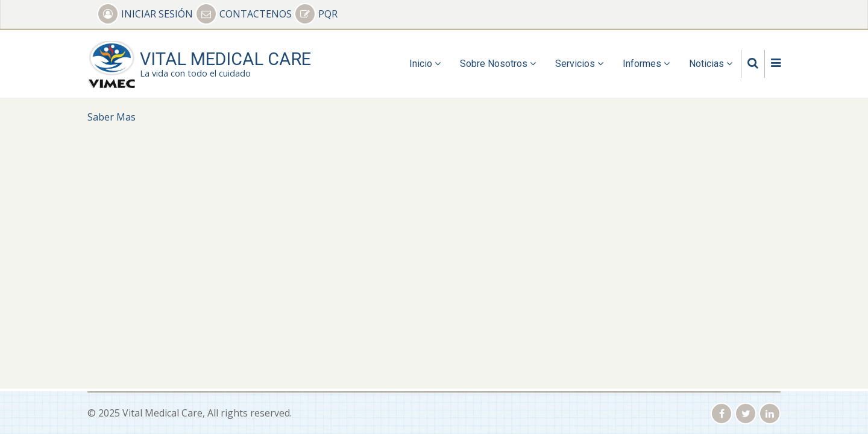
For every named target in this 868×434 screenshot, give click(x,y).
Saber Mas (112, 117)
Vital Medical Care (225, 59)
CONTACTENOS (245, 14)
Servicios (579, 64)
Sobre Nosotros (498, 64)
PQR (316, 14)
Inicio (425, 64)
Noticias (711, 64)
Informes (646, 64)
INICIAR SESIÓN (146, 14)
